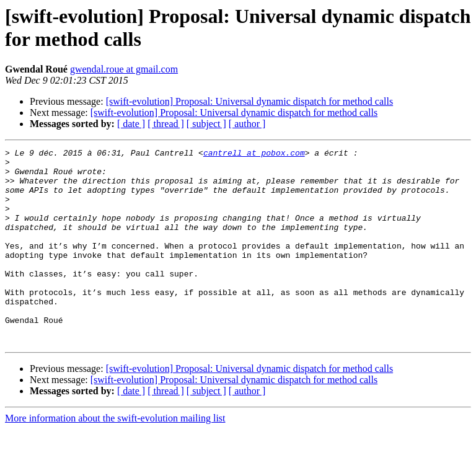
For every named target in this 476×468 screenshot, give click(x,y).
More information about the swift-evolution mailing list (115, 457)
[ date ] (131, 124)
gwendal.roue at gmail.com (124, 69)
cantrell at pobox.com (254, 154)
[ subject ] (206, 124)
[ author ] (247, 124)
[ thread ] (166, 124)
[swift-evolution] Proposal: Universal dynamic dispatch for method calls (249, 101)
